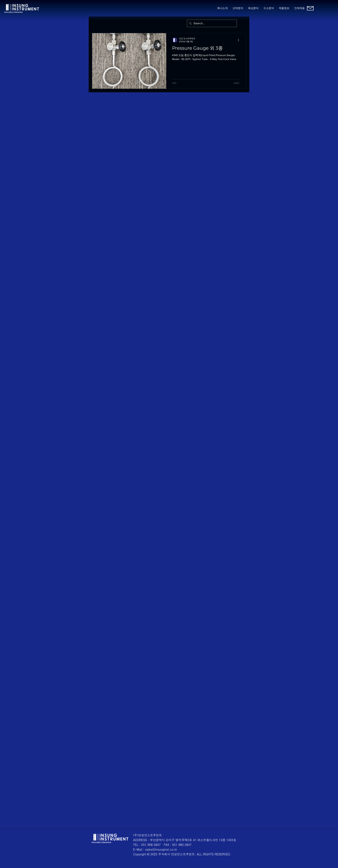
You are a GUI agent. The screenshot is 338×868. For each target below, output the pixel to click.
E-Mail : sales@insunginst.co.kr (155, 849)
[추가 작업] (239, 40)
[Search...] (212, 23)
